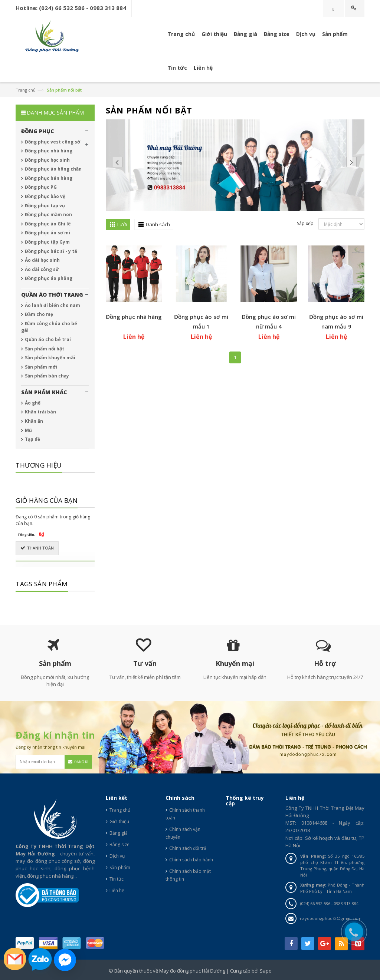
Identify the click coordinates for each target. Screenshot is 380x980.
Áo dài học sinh (42, 260)
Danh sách (158, 224)
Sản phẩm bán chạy (46, 376)
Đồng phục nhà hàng (134, 317)
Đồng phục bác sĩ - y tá (50, 251)
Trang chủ (181, 34)
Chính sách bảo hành (191, 860)
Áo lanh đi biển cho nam (52, 305)
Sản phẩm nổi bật (44, 349)
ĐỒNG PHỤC (37, 131)
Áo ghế (32, 403)
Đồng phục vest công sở (52, 142)
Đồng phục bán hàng (48, 178)
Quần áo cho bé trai (47, 339)
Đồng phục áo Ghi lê (47, 224)
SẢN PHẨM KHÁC (44, 392)
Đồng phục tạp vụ (44, 206)
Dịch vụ (306, 34)
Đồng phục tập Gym (47, 242)
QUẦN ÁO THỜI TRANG (52, 295)
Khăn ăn (33, 421)
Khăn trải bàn (40, 412)
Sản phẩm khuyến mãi (50, 358)
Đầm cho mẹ (38, 314)
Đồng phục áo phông (48, 278)
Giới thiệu (119, 821)
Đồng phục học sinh (47, 160)
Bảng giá (119, 833)
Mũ (28, 430)
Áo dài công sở (41, 269)
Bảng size (119, 844)
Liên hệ (117, 890)
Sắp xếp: (306, 223)
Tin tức (117, 879)
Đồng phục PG (40, 187)
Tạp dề (32, 439)
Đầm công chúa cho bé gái (49, 327)
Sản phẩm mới (40, 367)
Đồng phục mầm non (48, 215)
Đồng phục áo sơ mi (47, 233)
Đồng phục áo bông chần (53, 169)
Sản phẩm (335, 34)
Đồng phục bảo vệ (45, 196)
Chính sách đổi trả (188, 848)
